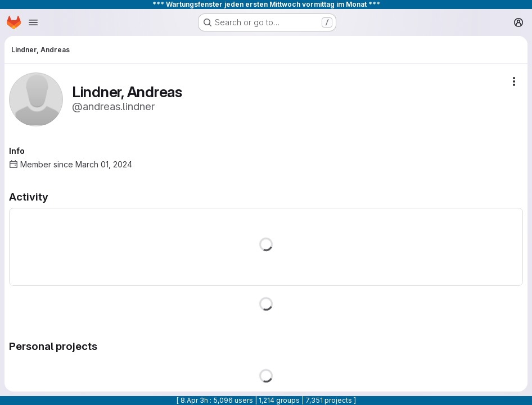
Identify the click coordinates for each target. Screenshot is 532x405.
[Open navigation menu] (33, 22)
